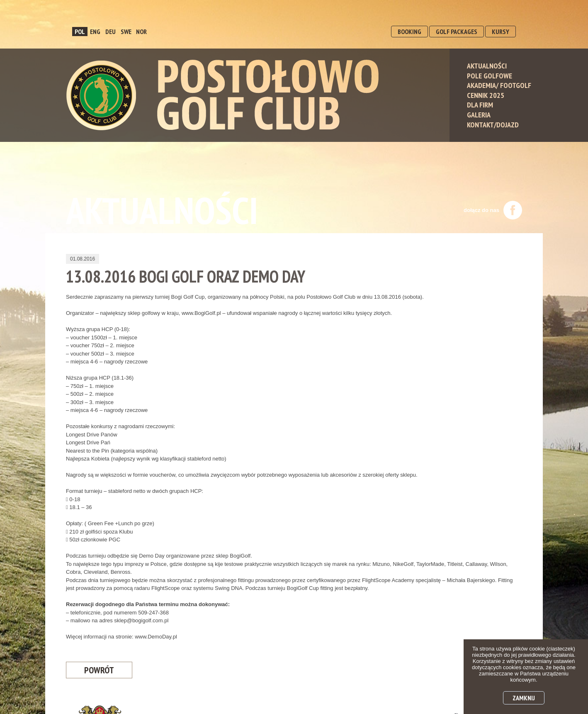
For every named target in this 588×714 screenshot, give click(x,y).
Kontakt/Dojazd (493, 125)
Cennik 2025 (486, 95)
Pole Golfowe (490, 76)
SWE (126, 32)
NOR (141, 32)
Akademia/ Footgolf (499, 85)
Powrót (99, 670)
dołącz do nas (493, 210)
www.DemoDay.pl (156, 637)
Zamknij (524, 698)
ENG (95, 32)
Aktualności (487, 66)
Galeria (479, 115)
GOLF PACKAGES (457, 32)
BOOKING (409, 32)
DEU (111, 32)
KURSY (501, 32)
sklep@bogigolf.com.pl (141, 620)
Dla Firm (480, 105)
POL (80, 32)
